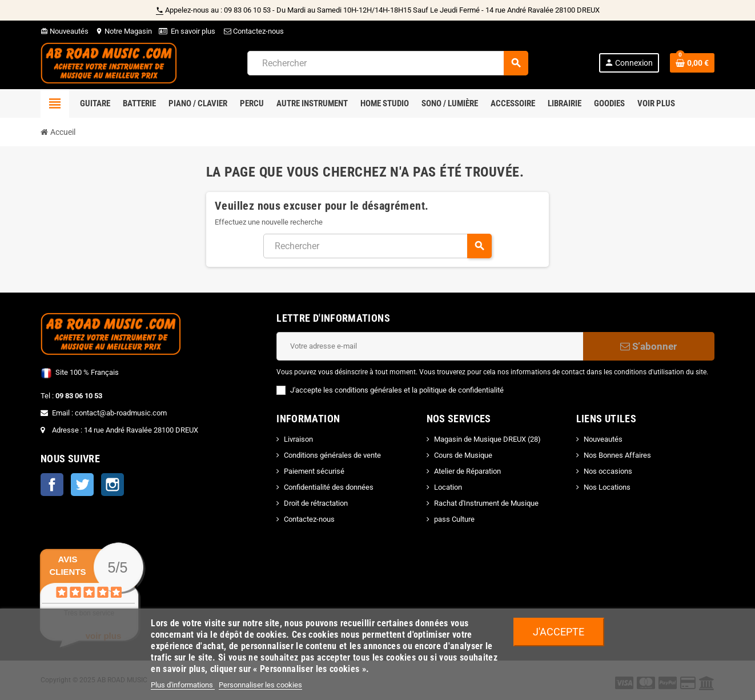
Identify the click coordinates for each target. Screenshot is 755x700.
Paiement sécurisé (314, 471)
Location (448, 487)
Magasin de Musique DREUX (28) (487, 439)
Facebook (52, 485)
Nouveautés (65, 31)
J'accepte (559, 632)
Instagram (113, 485)
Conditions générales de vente (332, 455)
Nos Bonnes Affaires (617, 455)
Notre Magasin (124, 31)
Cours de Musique (463, 455)
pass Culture (454, 519)
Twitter (82, 485)
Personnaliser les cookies (260, 685)
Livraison (298, 439)
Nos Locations (607, 487)
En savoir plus (193, 31)
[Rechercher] (387, 63)
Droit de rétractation (316, 503)
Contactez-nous (253, 31)
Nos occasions (608, 471)
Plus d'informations (183, 685)
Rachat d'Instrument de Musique (486, 503)
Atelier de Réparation (467, 471)
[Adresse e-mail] (430, 346)
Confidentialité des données (329, 487)
